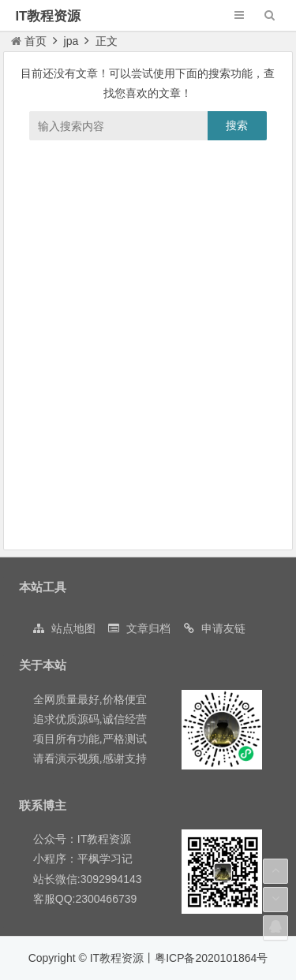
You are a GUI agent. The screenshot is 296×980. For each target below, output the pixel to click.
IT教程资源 (48, 16)
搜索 (237, 125)
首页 (29, 41)
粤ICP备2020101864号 (211, 958)
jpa (71, 41)
